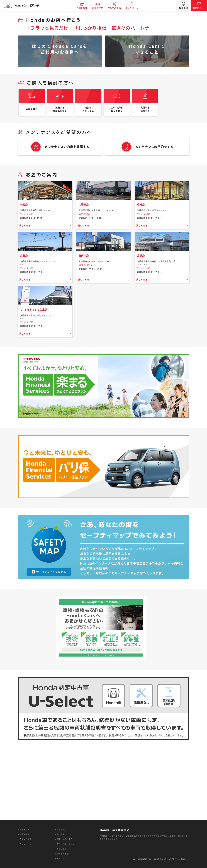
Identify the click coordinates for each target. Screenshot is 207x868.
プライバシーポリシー (67, 844)
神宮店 (24, 231)
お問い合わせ (199, 8)
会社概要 (61, 834)
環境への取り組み (65, 839)
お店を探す (85, 8)
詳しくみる (26, 252)
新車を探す (101, 8)
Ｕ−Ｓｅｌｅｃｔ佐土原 (35, 379)
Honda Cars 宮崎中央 (30, 5)
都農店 (24, 304)
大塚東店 (84, 231)
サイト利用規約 (64, 854)
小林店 (141, 231)
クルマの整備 (117, 8)
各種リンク (62, 849)
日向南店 (84, 304)
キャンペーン (135, 8)
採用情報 (183, 8)
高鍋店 (141, 304)
